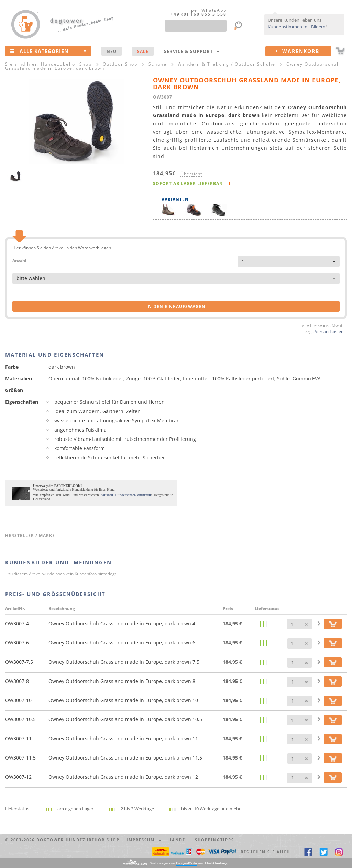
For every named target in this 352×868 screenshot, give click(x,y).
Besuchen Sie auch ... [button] (269, 852)
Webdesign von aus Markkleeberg (189, 863)
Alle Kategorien (48, 51)
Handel (178, 840)
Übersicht (191, 174)
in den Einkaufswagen (176, 306)
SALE (143, 51)
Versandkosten (329, 331)
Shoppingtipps (214, 840)
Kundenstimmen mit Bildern (297, 27)
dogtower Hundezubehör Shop (78, 840)
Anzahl (19, 260)
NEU (112, 51)
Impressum (144, 840)
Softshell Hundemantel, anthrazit (126, 495)
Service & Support (192, 51)
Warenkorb (304, 51)
